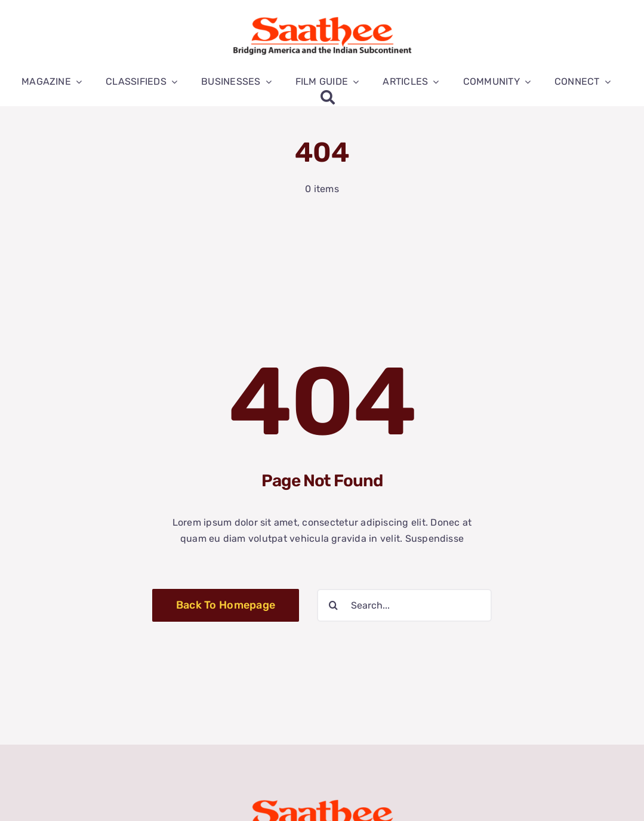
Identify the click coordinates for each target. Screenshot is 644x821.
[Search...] (404, 605)
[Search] (328, 97)
